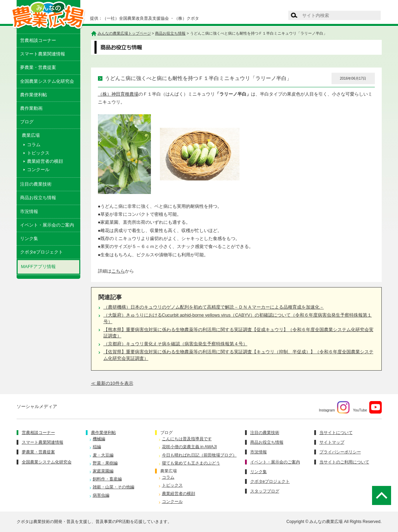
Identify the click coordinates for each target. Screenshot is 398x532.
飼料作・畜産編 (107, 479)
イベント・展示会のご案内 (47, 225)
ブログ (27, 122)
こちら (118, 271)
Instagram (334, 407)
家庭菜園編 (103, 471)
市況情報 (29, 211)
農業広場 (169, 471)
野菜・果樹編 (105, 463)
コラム (34, 145)
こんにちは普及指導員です (187, 439)
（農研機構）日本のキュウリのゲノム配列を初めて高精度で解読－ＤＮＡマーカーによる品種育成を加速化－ (214, 307)
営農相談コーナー (38, 40)
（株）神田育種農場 (118, 94)
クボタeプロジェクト (42, 252)
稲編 (97, 447)
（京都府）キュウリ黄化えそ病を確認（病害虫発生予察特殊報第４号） (175, 344)
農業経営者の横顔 (45, 161)
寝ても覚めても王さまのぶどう (191, 463)
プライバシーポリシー (340, 452)
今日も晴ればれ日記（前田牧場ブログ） (199, 455)
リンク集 (29, 238)
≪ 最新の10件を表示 (112, 383)
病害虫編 (101, 495)
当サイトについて (336, 433)
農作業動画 (31, 108)
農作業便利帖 (34, 95)
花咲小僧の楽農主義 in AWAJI (189, 447)
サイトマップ (332, 442)
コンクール (38, 170)
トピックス (38, 153)
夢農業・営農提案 (38, 67)
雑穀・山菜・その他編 (114, 487)
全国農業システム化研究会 (47, 81)
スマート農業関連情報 (43, 54)
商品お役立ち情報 (38, 198)
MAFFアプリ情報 (38, 267)
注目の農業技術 (36, 184)
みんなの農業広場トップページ (124, 33)
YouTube (367, 407)
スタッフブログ (265, 491)
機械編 (99, 439)
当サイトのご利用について (344, 462)
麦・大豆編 (103, 455)
